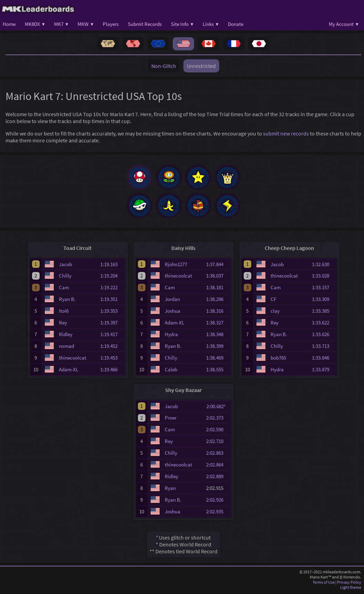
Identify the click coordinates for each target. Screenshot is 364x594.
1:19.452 (112, 347)
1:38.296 (218, 300)
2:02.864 (218, 466)
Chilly (65, 277)
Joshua (173, 312)
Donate (236, 24)
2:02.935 (218, 513)
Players (111, 24)
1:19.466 (112, 371)
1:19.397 (112, 324)
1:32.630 (324, 265)
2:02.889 (218, 478)
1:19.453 (112, 359)
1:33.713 (324, 347)
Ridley (66, 336)
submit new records (286, 133)
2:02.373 (218, 419)
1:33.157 (324, 289)
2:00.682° (218, 407)
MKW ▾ (85, 24)
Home (9, 24)
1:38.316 (218, 312)
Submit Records (145, 24)
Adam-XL (69, 371)
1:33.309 (324, 300)
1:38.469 (218, 359)
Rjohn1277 (176, 265)
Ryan (170, 489)
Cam (64, 289)
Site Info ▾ (182, 24)
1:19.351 (112, 300)
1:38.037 (218, 277)
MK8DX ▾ (35, 24)
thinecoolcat (73, 359)
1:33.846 (324, 359)
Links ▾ (211, 24)
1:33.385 (324, 312)
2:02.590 (218, 431)
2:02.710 (218, 442)
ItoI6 (64, 312)
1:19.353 (112, 312)
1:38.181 (218, 289)
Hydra (171, 336)
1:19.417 (112, 336)
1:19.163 (112, 265)
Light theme (351, 589)
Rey (63, 324)
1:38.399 (218, 347)
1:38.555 (218, 371)
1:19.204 (112, 277)
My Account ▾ (344, 24)
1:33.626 (324, 336)
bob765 (278, 359)
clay (275, 312)
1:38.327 (218, 324)
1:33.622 (324, 324)
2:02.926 (218, 501)
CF (273, 300)
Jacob (65, 265)
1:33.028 (324, 277)
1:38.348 (218, 336)
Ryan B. (67, 300)
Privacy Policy (349, 583)
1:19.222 (112, 289)
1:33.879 (324, 371)
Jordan (172, 300)
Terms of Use (324, 583)
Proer (171, 419)
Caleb (171, 371)
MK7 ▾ (61, 24)
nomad (67, 347)
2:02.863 (218, 454)
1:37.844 (218, 265)
